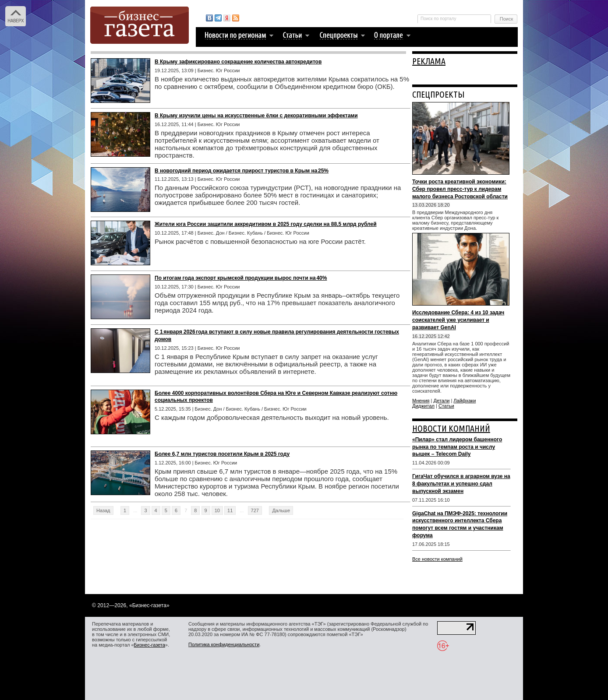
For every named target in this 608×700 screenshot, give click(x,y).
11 (230, 510)
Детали (442, 401)
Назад (103, 510)
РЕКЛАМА (429, 61)
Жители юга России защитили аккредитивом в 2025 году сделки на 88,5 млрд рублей (266, 224)
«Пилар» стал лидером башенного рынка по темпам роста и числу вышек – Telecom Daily (457, 447)
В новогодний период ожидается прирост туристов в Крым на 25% (242, 171)
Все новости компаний (437, 559)
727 (255, 510)
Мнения (421, 401)
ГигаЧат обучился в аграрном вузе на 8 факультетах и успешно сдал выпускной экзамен (461, 484)
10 (217, 510)
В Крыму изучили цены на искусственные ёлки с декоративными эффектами (256, 116)
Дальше (281, 510)
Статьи (446, 406)
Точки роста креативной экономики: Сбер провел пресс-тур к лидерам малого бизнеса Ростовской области (460, 189)
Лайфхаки (465, 401)
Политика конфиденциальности (224, 644)
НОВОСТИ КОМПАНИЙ (451, 428)
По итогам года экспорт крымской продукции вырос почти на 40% (241, 278)
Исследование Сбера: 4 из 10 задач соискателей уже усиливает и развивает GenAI (458, 320)
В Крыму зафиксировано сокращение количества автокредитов (238, 62)
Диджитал (423, 406)
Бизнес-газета (150, 645)
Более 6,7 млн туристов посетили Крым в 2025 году (222, 454)
